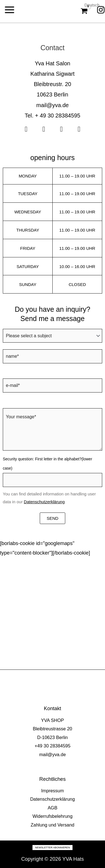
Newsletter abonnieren (53, 848)
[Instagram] (101, 10)
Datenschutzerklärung (44, 502)
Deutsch (92, 5)
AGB (53, 808)
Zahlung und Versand (53, 825)
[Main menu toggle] (9, 10)
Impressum (53, 791)
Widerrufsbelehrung (53, 816)
